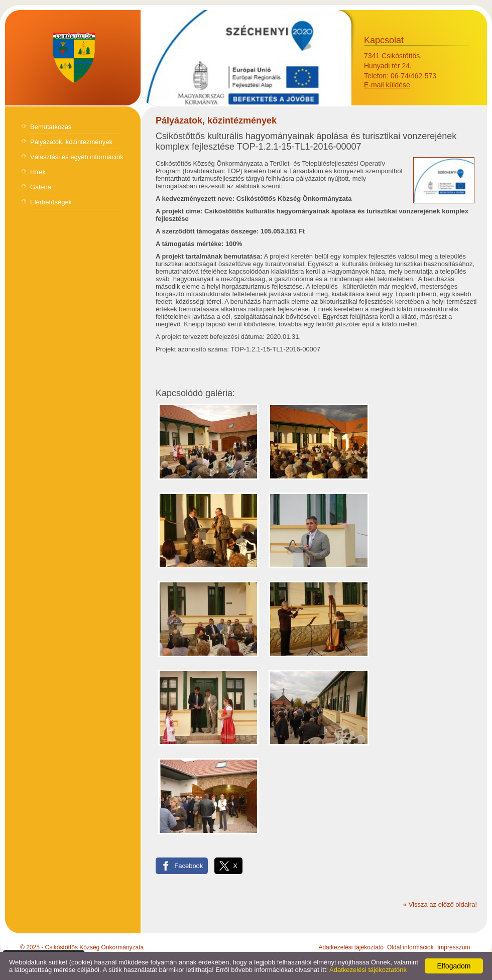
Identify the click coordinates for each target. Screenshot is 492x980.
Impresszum (454, 947)
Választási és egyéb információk (77, 157)
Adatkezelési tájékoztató (351, 947)
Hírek (38, 172)
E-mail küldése (387, 85)
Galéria (41, 187)
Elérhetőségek (51, 202)
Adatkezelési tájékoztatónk (368, 970)
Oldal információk (410, 947)
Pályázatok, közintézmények (71, 142)
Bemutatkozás (51, 127)
